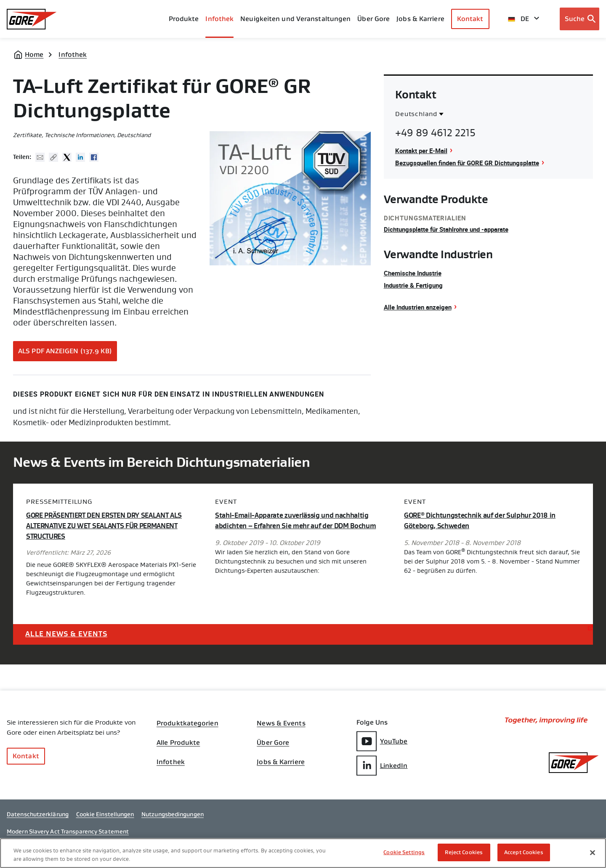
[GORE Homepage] (32, 19)
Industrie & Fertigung (416, 285)
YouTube (382, 741)
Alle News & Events (69, 633)
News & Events (281, 723)
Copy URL (53, 157)
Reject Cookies (464, 852)
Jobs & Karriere (281, 765)
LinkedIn (382, 765)
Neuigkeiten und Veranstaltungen (295, 19)
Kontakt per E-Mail (423, 151)
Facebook (94, 157)
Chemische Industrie (415, 273)
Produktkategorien (187, 723)
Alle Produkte (178, 744)
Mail (40, 157)
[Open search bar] (580, 19)
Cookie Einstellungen (105, 819)
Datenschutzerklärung (38, 819)
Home (34, 54)
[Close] (593, 852)
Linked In (80, 157)
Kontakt (470, 19)
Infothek (73, 54)
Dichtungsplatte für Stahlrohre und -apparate (452, 229)
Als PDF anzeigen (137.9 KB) (65, 351)
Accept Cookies (524, 852)
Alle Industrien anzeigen (421, 307)
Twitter (67, 157)
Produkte (184, 19)
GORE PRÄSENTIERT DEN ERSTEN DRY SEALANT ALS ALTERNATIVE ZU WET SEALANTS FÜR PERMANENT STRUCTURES (110, 526)
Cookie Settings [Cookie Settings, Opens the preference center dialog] (404, 852)
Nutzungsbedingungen (173, 819)
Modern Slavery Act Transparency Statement (68, 836)
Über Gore (373, 19)
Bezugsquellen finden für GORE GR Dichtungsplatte (472, 163)
